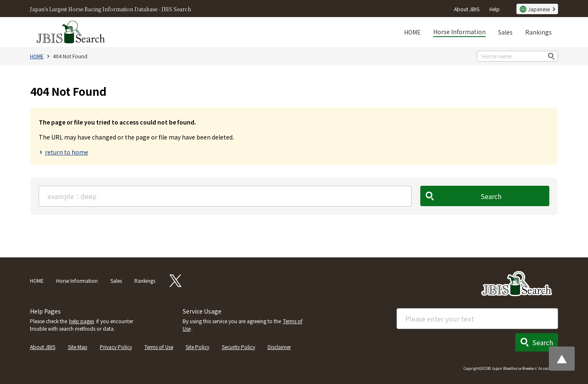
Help (495, 9)
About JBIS (467, 9)
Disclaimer (279, 347)
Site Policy (197, 347)
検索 (552, 56)
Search (491, 196)
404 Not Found (70, 56)
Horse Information (459, 32)
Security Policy (238, 347)
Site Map (78, 347)
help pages (82, 321)
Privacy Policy (116, 347)
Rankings (538, 32)
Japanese (539, 9)
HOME (412, 32)
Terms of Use (159, 347)
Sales (505, 32)
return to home (67, 152)
